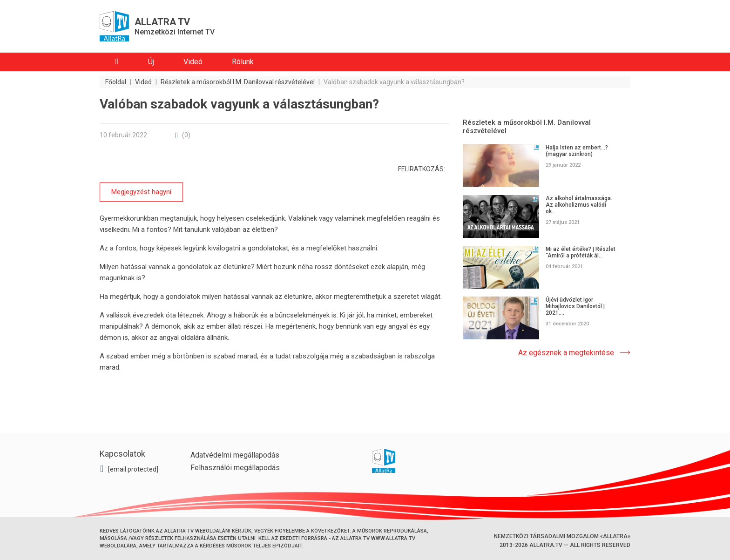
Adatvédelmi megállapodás (235, 455)
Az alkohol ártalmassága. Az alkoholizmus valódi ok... (579, 205)
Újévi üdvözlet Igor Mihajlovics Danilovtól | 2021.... (575, 306)
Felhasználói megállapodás (235, 468)
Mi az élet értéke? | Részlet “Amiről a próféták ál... (581, 252)
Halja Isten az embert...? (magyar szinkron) (577, 151)
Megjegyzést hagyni (141, 192)
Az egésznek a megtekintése (566, 353)
